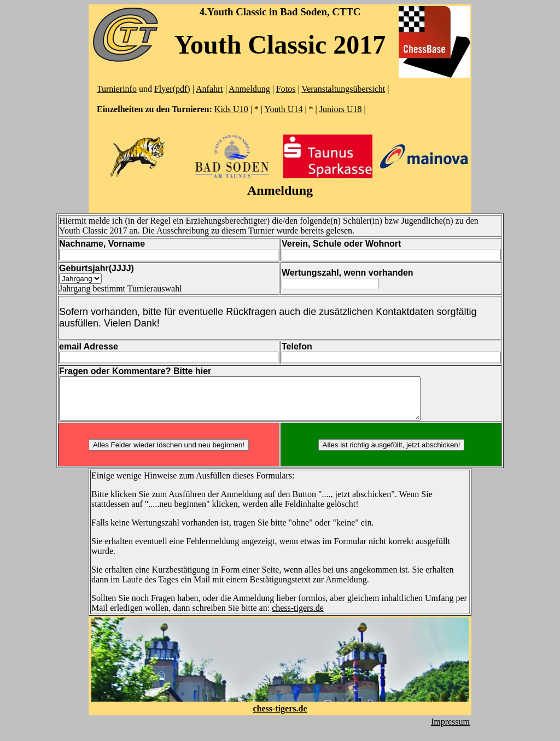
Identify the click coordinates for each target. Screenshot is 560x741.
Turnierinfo (117, 89)
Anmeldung (249, 89)
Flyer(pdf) (172, 89)
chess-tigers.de (298, 616)
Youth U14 (283, 109)
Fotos (286, 89)
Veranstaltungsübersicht (343, 89)
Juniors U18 (341, 109)
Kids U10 (231, 109)
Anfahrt (209, 89)
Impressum (450, 730)
